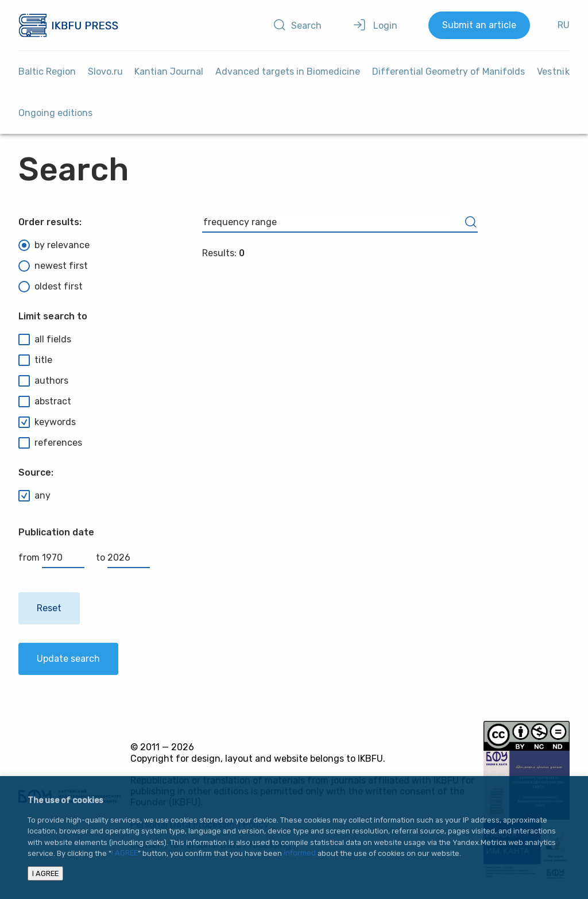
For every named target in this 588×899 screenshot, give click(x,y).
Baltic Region (47, 72)
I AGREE (125, 853)
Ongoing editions (55, 113)
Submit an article (479, 25)
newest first (53, 266)
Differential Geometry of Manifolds (448, 72)
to (123, 557)
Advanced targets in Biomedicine (288, 72)
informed (300, 853)
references (50, 443)
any (34, 496)
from (51, 557)
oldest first (51, 287)
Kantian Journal (169, 72)
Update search (68, 659)
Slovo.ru (105, 72)
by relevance (54, 245)
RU (564, 25)
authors (43, 381)
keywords (47, 422)
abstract (45, 402)
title (35, 360)
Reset (49, 608)
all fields (45, 339)
